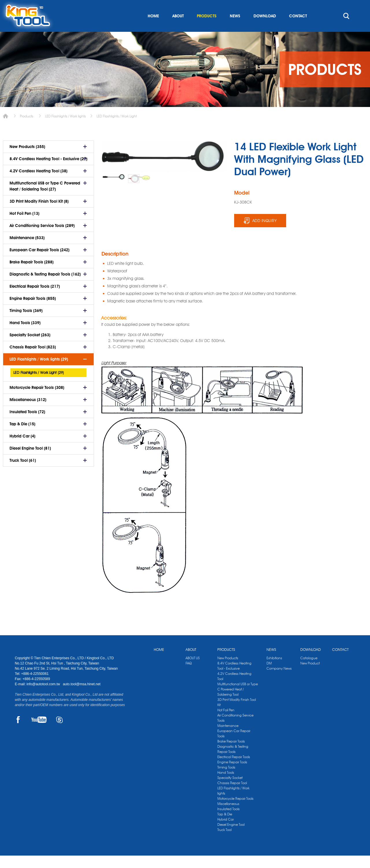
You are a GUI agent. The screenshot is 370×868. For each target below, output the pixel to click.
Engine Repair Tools (232, 774)
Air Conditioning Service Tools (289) (42, 238)
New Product (310, 676)
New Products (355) (27, 159)
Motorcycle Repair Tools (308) (37, 400)
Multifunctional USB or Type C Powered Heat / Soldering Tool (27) (45, 198)
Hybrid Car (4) (22, 448)
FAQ (189, 676)
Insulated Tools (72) (27, 424)
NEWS (235, 28)
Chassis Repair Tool (232, 795)
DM (269, 676)
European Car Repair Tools (234, 746)
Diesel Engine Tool (231, 837)
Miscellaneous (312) (28, 412)
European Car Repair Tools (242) (39, 262)
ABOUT (178, 28)
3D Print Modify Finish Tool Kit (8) (39, 214)
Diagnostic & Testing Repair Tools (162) (45, 287)
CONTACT (298, 28)
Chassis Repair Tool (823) (33, 359)
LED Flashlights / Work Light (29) (38, 385)
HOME (153, 28)
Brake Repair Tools (231, 754)
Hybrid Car (226, 832)
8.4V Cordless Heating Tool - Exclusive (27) (48, 171)
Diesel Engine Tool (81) (30, 461)
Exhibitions (274, 670)
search (346, 28)
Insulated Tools (229, 821)
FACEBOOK (18, 732)
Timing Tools (226, 780)
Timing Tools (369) (26, 323)
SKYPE (59, 732)
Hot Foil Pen (226, 722)
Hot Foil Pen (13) (24, 226)
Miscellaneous (228, 816)
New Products (228, 670)
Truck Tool (224, 842)
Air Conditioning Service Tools (235, 730)
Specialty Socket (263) (30, 347)
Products (27, 129)
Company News (279, 681)
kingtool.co (347, 6)
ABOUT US (193, 670)
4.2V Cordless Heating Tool (234, 689)
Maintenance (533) (27, 250)
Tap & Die (225, 827)
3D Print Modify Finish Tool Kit (237, 715)
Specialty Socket (230, 790)
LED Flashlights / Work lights (65, 129)
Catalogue (309, 670)
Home (5, 129)
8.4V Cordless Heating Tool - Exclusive (234, 678)
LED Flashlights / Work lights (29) (39, 372)
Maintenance (228, 738)
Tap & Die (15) (22, 436)
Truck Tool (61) (23, 473)
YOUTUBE (39, 732)
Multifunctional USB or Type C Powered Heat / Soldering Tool (238, 702)
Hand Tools (226, 785)
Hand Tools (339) (25, 335)
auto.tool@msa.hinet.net (82, 697)
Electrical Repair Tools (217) (35, 299)
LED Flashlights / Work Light (117, 129)
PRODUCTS (207, 28)
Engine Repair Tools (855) (33, 311)
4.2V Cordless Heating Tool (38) (38, 183)
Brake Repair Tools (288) (32, 274)
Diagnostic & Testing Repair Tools (233, 761)
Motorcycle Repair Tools (235, 811)
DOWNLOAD (265, 28)
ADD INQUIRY (265, 233)
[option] (114, 189)
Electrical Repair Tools (234, 769)
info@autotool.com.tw (44, 697)
